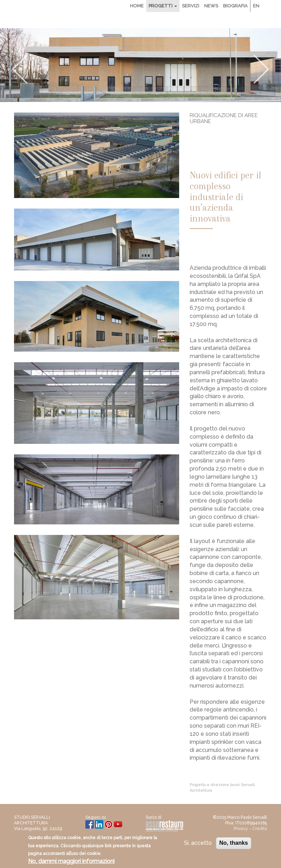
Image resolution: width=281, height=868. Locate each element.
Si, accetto (198, 844)
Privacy (241, 829)
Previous (20, 69)
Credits (260, 829)
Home (137, 6)
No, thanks (234, 844)
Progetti (163, 6)
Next (261, 69)
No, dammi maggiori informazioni (71, 863)
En (256, 6)
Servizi (191, 6)
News (211, 6)
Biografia (235, 6)
